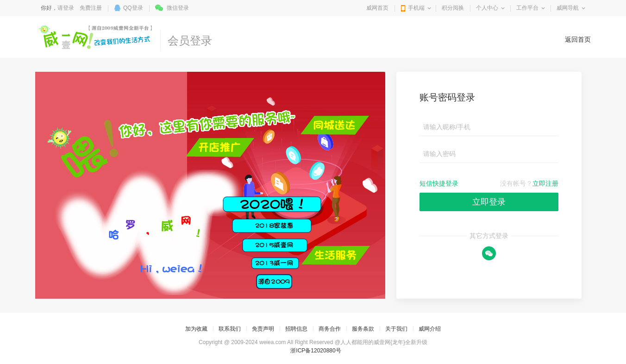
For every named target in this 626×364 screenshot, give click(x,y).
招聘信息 (296, 329)
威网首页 (377, 8)
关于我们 (396, 329)
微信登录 (178, 8)
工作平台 (527, 8)
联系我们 (230, 329)
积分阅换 (453, 8)
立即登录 (489, 202)
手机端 (416, 8)
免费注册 (91, 8)
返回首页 (578, 39)
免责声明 (263, 329)
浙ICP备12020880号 (316, 351)
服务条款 (363, 329)
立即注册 (545, 183)
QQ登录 (133, 8)
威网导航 (568, 8)
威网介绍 (430, 329)
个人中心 (487, 8)
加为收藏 (196, 329)
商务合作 (330, 329)
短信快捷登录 (439, 183)
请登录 (66, 8)
